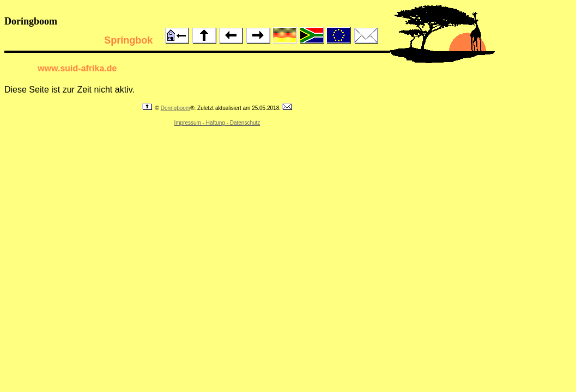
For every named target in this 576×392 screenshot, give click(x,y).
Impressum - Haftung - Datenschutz (217, 123)
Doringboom (175, 108)
